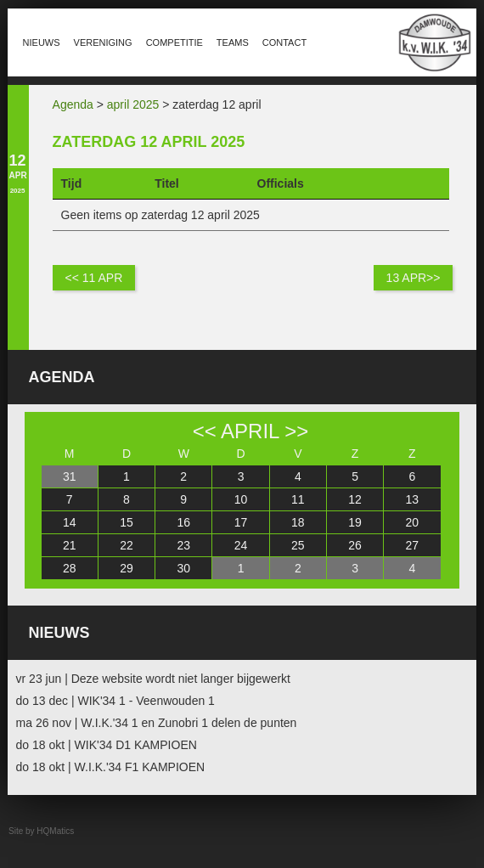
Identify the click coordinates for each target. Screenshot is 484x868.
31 (70, 476)
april (250, 431)
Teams (233, 42)
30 (183, 568)
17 (241, 522)
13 (413, 499)
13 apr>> (414, 278)
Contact (284, 42)
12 (355, 499)
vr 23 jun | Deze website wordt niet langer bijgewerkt (153, 679)
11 (298, 499)
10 (241, 499)
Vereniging (103, 42)
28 (70, 568)
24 (241, 545)
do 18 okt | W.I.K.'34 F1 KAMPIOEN (111, 767)
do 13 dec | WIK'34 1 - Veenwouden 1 (115, 701)
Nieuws (42, 42)
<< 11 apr (94, 278)
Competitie (174, 42)
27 (413, 545)
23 (183, 545)
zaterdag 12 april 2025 (149, 142)
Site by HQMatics (41, 831)
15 (127, 522)
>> (296, 431)
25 (298, 545)
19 (355, 522)
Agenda (73, 104)
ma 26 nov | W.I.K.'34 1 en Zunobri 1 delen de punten (157, 723)
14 (70, 522)
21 (70, 545)
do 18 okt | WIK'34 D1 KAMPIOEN (107, 745)
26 (355, 545)
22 (127, 545)
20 (413, 522)
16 (183, 522)
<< (205, 431)
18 (298, 522)
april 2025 (133, 104)
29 (127, 568)
